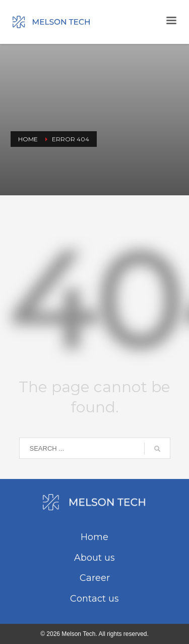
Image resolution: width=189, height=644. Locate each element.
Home (94, 537)
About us (94, 558)
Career (95, 578)
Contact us (94, 599)
